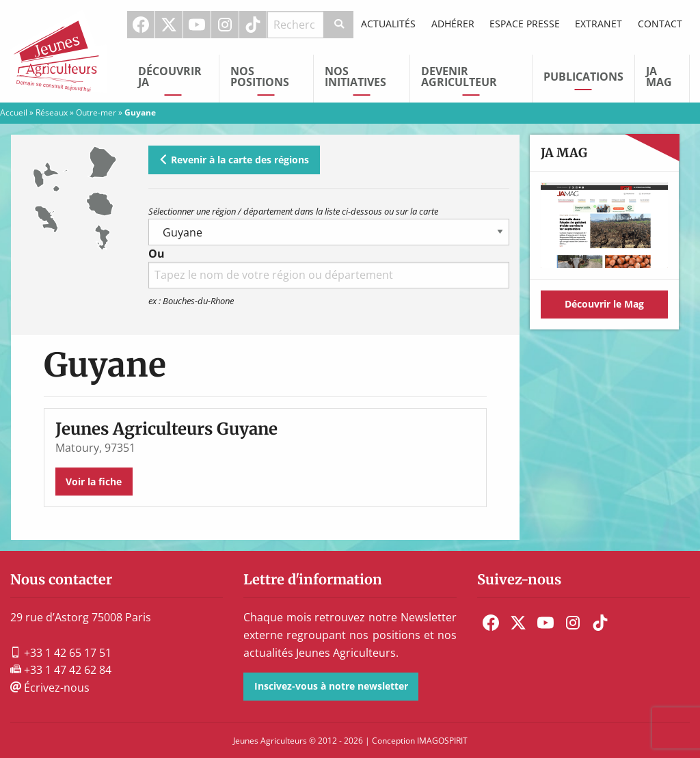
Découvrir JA (170, 77)
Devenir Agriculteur (459, 77)
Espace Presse (525, 24)
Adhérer (453, 24)
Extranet (598, 24)
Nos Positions (260, 77)
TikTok (253, 25)
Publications (583, 77)
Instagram (225, 25)
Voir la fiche (94, 482)
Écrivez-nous (50, 688)
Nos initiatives (355, 77)
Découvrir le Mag (604, 304)
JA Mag (659, 77)
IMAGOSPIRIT (442, 741)
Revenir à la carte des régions (234, 160)
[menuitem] (141, 25)
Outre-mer (96, 112)
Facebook (141, 25)
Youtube (197, 25)
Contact (660, 24)
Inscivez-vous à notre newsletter (331, 686)
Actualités (388, 24)
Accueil (14, 112)
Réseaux (52, 112)
